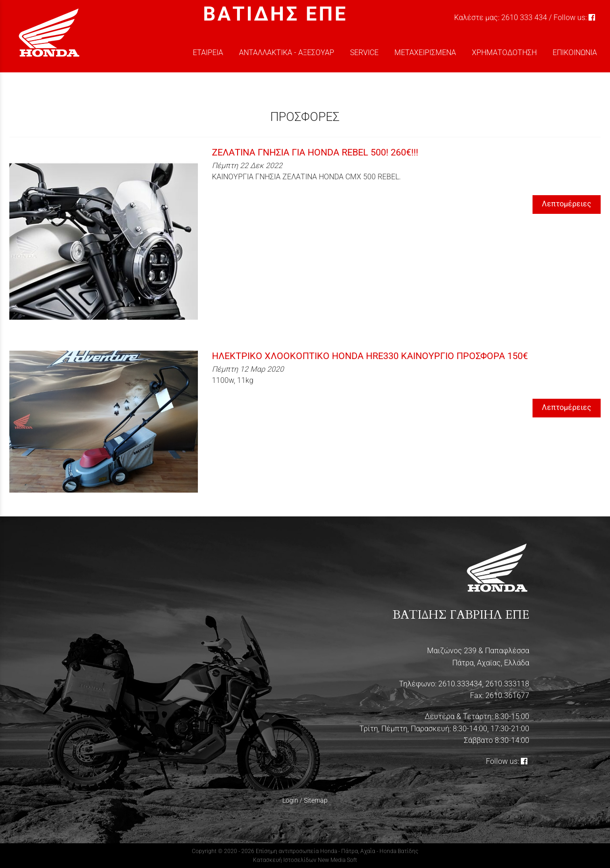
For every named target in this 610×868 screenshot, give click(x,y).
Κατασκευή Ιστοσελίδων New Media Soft (305, 860)
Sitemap (316, 800)
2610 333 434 (524, 18)
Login (290, 800)
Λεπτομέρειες (567, 204)
